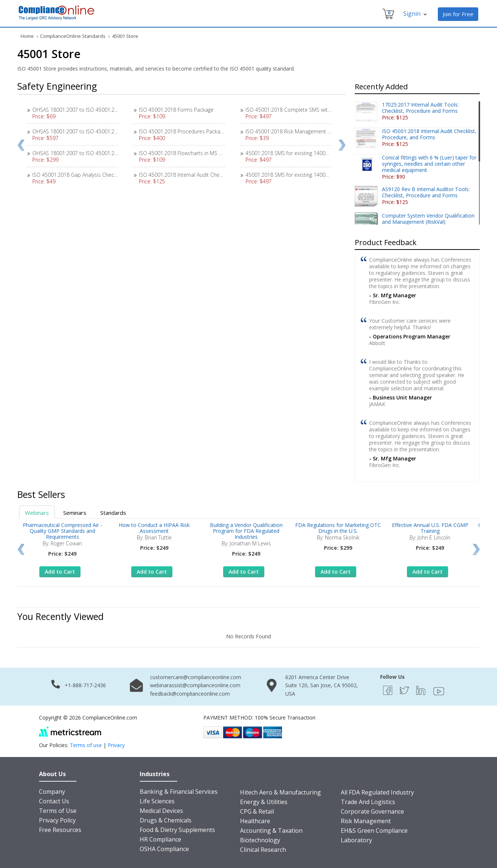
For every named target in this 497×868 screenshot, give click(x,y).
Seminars (75, 513)
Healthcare (255, 821)
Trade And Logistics (368, 802)
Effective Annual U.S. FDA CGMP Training (430, 528)
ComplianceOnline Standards (73, 36)
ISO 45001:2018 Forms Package (176, 110)
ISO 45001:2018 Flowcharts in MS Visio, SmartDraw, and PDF (210, 153)
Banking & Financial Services (179, 792)
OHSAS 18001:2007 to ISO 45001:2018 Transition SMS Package (106, 131)
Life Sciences (157, 801)
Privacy (116, 745)
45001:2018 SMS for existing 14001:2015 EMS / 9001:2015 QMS (320, 175)
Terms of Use (58, 811)
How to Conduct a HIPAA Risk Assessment (154, 528)
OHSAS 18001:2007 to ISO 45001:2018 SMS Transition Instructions (110, 153)
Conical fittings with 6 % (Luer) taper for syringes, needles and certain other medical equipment (429, 164)
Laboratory (356, 840)
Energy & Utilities (264, 802)
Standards (113, 513)
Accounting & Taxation (271, 831)
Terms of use (86, 745)
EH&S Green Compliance (374, 831)
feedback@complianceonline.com (190, 694)
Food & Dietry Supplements (177, 830)
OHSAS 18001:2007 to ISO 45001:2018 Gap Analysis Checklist (105, 110)
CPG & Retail (257, 811)
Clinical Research (263, 850)
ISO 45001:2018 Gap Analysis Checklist (78, 175)
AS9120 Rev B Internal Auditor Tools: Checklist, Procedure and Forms (426, 192)
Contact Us (54, 801)
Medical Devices (161, 811)
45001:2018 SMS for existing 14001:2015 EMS (299, 153)
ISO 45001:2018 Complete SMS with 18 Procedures (306, 110)
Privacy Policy (57, 820)
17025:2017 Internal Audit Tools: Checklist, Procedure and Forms (420, 108)
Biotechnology (260, 840)
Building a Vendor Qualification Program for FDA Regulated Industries (246, 531)
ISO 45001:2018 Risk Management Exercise (296, 131)
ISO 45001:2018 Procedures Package (182, 131)
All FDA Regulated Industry (377, 792)
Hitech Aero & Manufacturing (280, 792)
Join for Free (458, 14)
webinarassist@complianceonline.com (195, 685)
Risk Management (366, 821)
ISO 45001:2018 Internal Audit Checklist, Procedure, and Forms (213, 175)
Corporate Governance (372, 811)
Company (52, 792)
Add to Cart (60, 572)
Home (27, 36)
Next (342, 145)
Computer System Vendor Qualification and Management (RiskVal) (428, 219)
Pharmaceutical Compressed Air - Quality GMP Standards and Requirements (62, 531)
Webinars (37, 513)
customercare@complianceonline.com (196, 677)
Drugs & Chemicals (166, 820)
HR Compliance (160, 839)
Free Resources (60, 830)
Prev (21, 145)
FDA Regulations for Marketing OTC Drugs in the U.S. (338, 528)
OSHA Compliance (164, 849)
